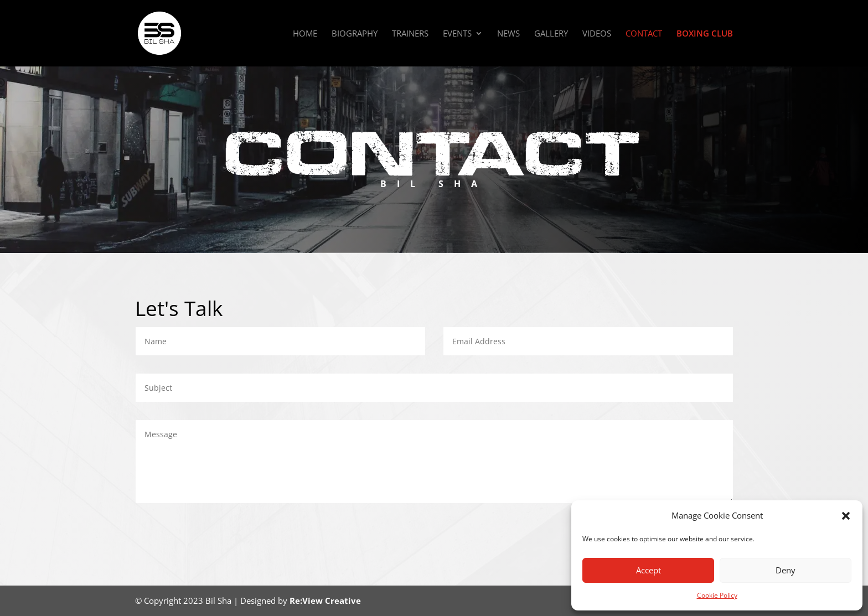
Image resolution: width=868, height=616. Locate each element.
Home (305, 34)
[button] (846, 516)
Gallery (551, 34)
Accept (649, 570)
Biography (355, 34)
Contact (644, 34)
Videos (597, 34)
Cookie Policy (717, 595)
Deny (786, 570)
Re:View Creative (325, 601)
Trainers (410, 34)
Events (457, 34)
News (508, 34)
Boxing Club (705, 34)
